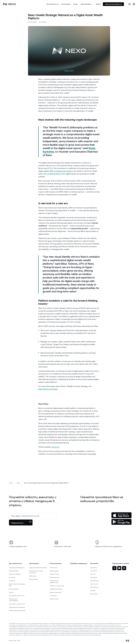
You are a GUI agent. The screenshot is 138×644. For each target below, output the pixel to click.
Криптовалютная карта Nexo (17, 585)
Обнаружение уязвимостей (54, 582)
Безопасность (54, 574)
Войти (98, 4)
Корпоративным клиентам (38, 568)
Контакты (53, 596)
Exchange (12, 577)
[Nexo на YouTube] (119, 568)
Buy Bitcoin (94, 568)
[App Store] (121, 515)
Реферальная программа (17, 607)
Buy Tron (93, 574)
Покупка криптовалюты (17, 568)
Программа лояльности (17, 596)
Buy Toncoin (94, 584)
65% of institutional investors (61, 171)
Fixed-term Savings (15, 574)
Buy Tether (94, 571)
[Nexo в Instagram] (124, 568)
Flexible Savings (14, 571)
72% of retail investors (52, 174)
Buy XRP (93, 591)
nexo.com (56, 447)
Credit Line (12, 581)
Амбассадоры (54, 571)
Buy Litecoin (94, 594)
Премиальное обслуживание (13, 600)
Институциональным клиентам (36, 572)
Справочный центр (56, 589)
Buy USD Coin (95, 581)
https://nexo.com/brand (48, 389)
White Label (33, 576)
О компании (53, 568)
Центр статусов (55, 592)
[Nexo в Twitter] (114, 568)
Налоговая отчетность (17, 604)
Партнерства (54, 577)
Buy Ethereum (95, 587)
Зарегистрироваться (113, 4)
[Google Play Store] (121, 522)
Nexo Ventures (34, 579)
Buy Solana (94, 577)
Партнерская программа (17, 610)
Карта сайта (54, 599)
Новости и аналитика (57, 586)
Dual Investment (14, 589)
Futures (11, 592)
